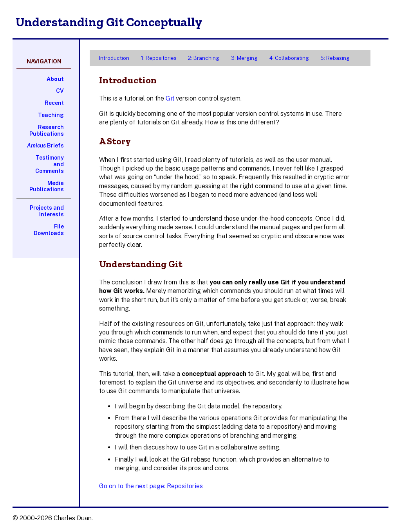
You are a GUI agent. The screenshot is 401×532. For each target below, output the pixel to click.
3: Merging (244, 58)
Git (170, 98)
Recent (54, 103)
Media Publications (47, 186)
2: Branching (204, 58)
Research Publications (47, 130)
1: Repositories (159, 58)
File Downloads (49, 230)
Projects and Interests (47, 211)
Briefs (45, 146)
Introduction (114, 58)
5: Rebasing (335, 58)
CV (60, 91)
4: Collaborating (289, 58)
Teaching (51, 115)
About (55, 79)
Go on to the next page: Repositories (151, 486)
